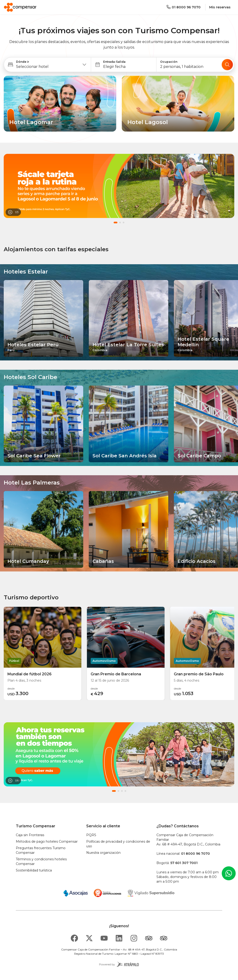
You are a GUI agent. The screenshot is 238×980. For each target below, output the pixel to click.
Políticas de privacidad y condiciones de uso (118, 844)
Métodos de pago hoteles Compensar (47, 841)
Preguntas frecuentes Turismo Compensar (41, 850)
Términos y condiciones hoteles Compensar (41, 861)
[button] (47, 65)
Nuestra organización (103, 853)
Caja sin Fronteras (30, 835)
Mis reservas (220, 7)
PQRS (91, 835)
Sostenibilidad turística (34, 870)
